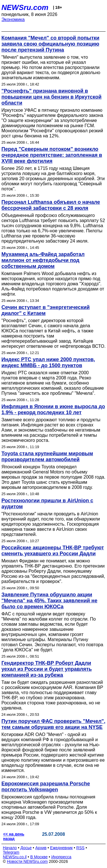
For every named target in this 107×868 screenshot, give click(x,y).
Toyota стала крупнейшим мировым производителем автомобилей (47, 457)
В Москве (39, 857)
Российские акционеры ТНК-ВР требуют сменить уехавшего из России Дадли (53, 551)
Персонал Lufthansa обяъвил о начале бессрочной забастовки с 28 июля (51, 205)
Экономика (13, 20)
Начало (10, 848)
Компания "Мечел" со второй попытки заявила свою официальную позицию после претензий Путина (50, 44)
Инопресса (61, 857)
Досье (26, 848)
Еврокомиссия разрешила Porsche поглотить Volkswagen (46, 787)
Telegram (11, 852)
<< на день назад (14, 836)
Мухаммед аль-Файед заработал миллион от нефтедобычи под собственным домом (43, 260)
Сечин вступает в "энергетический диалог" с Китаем (46, 310)
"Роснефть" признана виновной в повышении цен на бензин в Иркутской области (52, 97)
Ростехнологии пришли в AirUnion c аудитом (47, 504)
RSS (80, 848)
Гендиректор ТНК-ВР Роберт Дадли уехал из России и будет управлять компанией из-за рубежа (47, 669)
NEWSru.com (25, 7)
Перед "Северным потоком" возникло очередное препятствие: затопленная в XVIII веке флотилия (52, 155)
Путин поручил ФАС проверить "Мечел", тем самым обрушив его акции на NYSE (53, 724)
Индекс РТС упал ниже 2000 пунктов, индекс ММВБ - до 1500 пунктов (48, 362)
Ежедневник (61, 848)
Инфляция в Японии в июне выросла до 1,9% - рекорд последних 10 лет (53, 409)
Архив (41, 848)
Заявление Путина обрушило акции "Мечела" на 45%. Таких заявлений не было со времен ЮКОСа (49, 601)
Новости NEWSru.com (27, 861)
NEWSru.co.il (15, 857)
